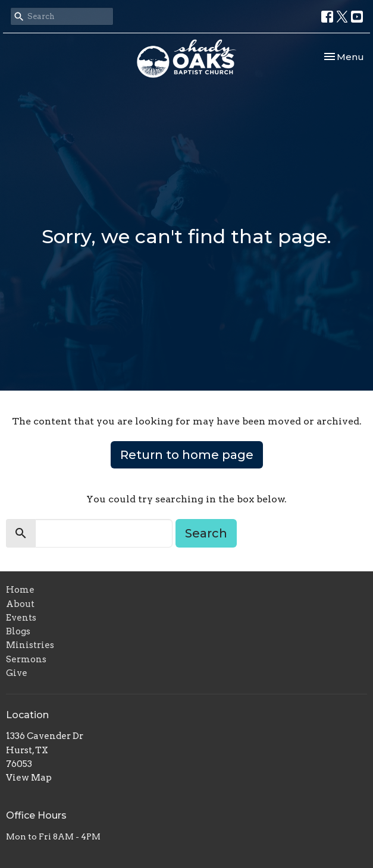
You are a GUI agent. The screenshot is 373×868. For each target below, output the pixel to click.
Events (21, 618)
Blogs (18, 631)
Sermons (26, 659)
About (20, 604)
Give (17, 673)
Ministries (30, 645)
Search (206, 533)
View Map (29, 778)
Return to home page (187, 455)
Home (20, 590)
